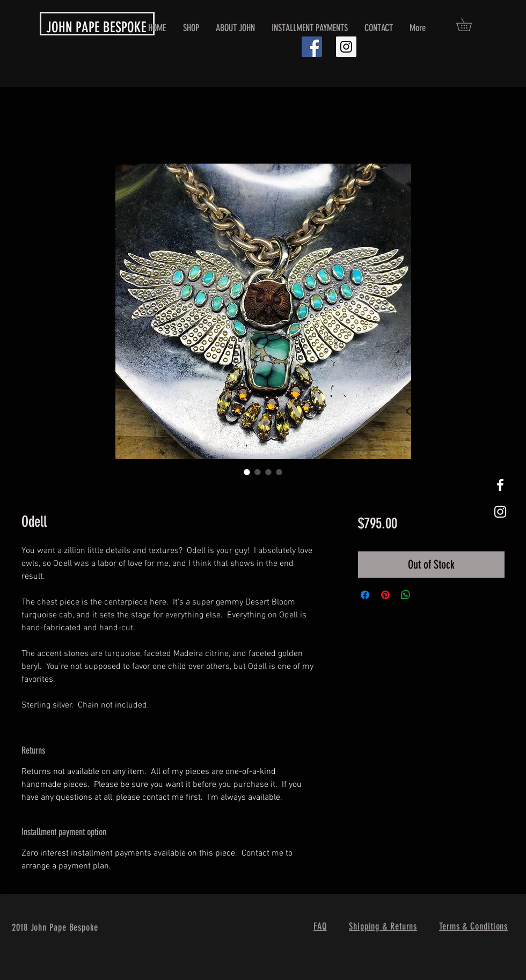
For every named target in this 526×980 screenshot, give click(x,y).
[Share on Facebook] (365, 595)
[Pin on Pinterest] (385, 595)
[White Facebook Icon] (500, 485)
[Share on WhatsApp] (406, 595)
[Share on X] (426, 595)
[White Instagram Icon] (500, 512)
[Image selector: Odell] (247, 472)
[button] (470, 25)
